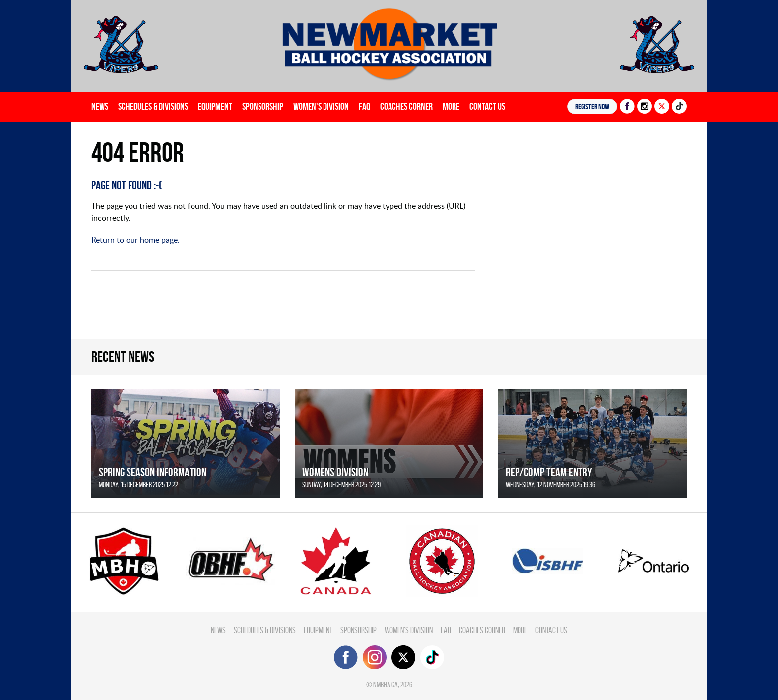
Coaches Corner (406, 106)
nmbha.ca (386, 684)
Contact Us (487, 106)
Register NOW (592, 106)
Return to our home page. (135, 240)
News (100, 106)
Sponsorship (263, 106)
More (451, 106)
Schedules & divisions (153, 106)
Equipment (215, 106)
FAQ (364, 106)
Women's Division (321, 106)
